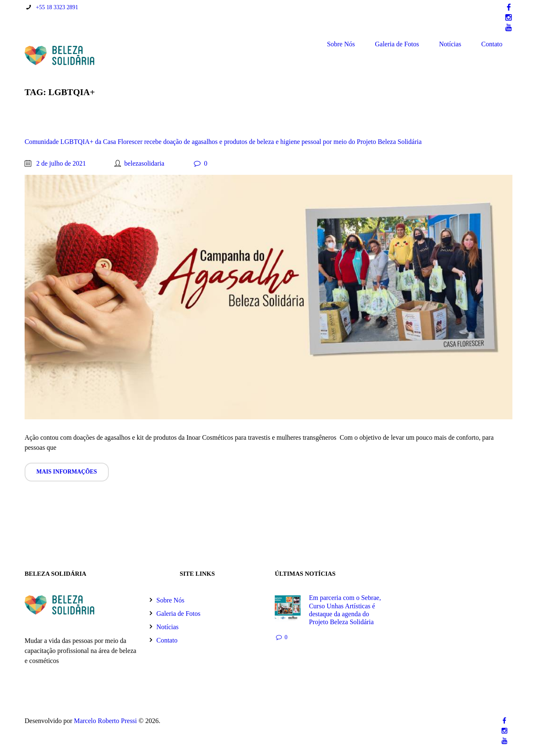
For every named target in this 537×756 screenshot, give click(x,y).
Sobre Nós (341, 44)
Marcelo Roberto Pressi (105, 721)
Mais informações (66, 472)
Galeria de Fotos (397, 44)
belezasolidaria (144, 163)
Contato (492, 44)
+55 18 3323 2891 (57, 7)
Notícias (450, 44)
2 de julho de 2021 (61, 163)
